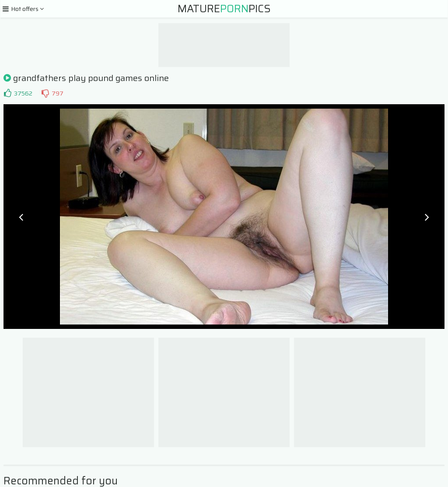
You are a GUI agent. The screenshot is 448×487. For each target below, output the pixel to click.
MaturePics (224, 9)
